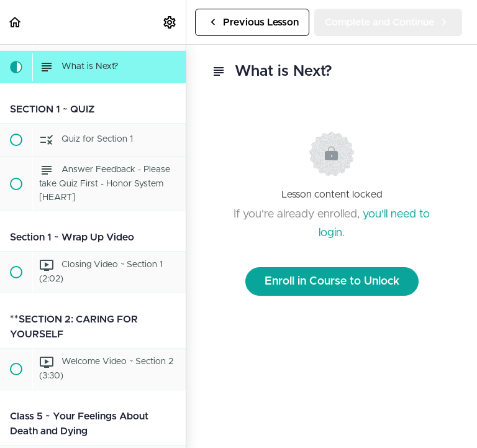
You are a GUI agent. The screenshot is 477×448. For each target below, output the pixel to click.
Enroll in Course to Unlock (332, 281)
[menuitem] (170, 22)
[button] (16, 22)
